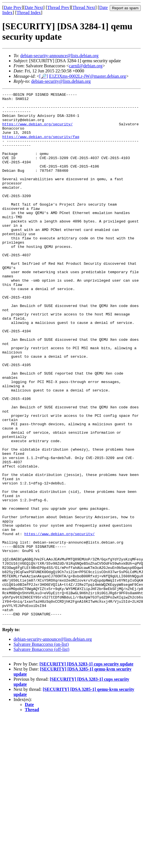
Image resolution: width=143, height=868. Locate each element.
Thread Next (84, 7)
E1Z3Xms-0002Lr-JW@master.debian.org (88, 76)
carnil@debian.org (86, 66)
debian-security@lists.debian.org (61, 81)
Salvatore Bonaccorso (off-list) (41, 755)
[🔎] (44, 76)
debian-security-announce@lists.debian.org (59, 56)
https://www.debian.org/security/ (38, 131)
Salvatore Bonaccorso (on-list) (41, 750)
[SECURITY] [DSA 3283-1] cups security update (86, 770)
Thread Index (29, 13)
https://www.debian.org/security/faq (41, 146)
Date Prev (13, 7)
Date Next (34, 7)
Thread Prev (58, 7)
